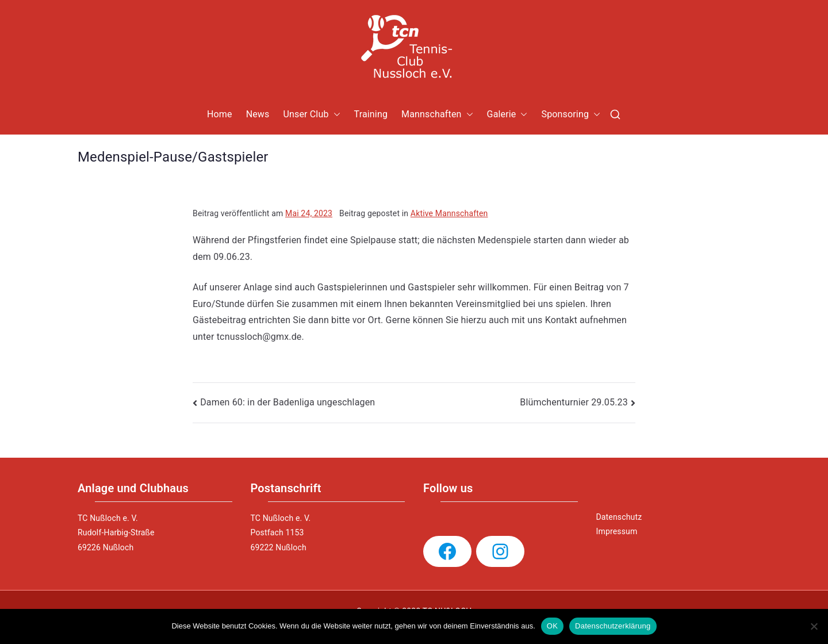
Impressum (617, 531)
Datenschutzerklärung (613, 626)
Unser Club (311, 115)
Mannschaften (437, 115)
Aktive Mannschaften (449, 213)
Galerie (507, 115)
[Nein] (814, 626)
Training (371, 114)
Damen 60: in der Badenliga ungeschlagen (287, 402)
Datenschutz (619, 517)
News (258, 114)
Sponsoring (571, 115)
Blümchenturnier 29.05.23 (574, 402)
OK (552, 626)
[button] (335, 115)
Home (220, 114)
